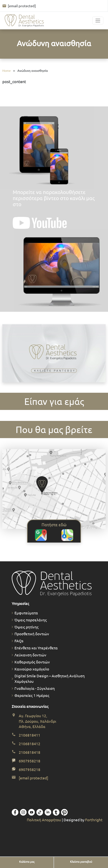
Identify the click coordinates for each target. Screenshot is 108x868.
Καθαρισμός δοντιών (32, 662)
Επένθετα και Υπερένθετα (36, 648)
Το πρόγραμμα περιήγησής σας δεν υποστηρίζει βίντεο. (54, 353)
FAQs (19, 641)
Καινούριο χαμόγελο (32, 669)
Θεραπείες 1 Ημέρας (32, 695)
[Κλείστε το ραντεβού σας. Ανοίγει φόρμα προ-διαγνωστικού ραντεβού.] (54, 354)
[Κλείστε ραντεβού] (81, 862)
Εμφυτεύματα (26, 613)
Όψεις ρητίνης (27, 627)
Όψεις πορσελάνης (31, 620)
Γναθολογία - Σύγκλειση (35, 688)
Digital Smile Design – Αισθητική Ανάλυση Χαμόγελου (50, 678)
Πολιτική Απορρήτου (44, 820)
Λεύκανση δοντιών (30, 655)
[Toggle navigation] (98, 21)
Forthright (94, 820)
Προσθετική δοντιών (32, 634)
